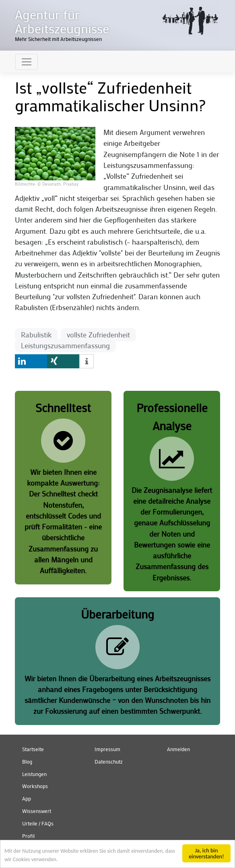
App (27, 799)
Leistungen (34, 774)
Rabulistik (36, 335)
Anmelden (178, 749)
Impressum (107, 749)
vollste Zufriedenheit (98, 335)
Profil (28, 836)
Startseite (33, 749)
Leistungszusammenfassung (65, 346)
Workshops (35, 786)
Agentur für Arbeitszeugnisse (62, 21)
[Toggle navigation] (27, 62)
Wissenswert (37, 811)
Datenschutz (109, 762)
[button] (55, 153)
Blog (27, 762)
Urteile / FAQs (38, 823)
